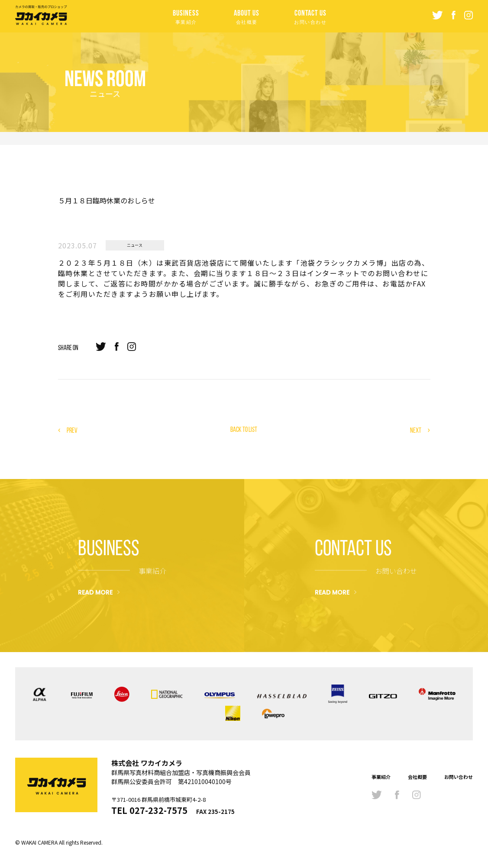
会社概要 (417, 777)
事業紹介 (381, 777)
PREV (72, 430)
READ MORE (95, 592)
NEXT (416, 430)
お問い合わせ (459, 777)
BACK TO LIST (244, 429)
